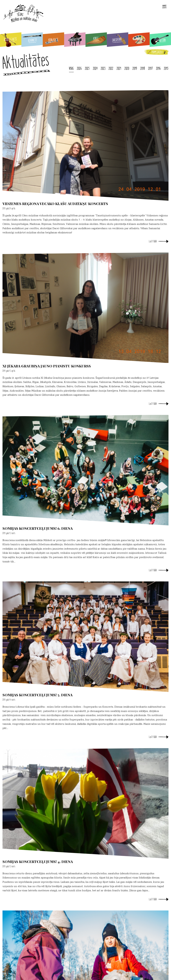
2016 (158, 68)
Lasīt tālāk (153, 241)
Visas (71, 68)
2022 (111, 68)
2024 (95, 68)
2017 (151, 68)
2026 (79, 68)
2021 (119, 68)
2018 (143, 68)
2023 (103, 68)
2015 (166, 68)
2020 (127, 68)
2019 (135, 68)
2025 (87, 68)
